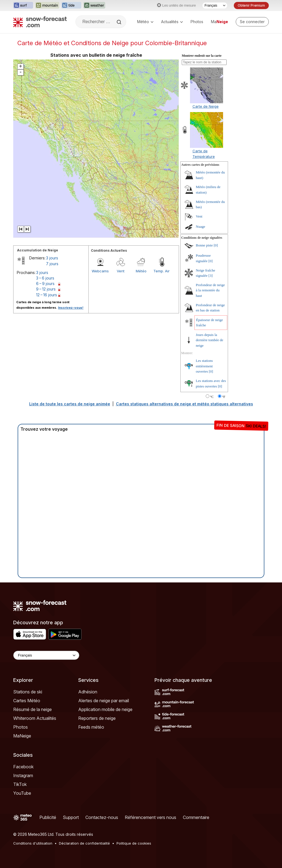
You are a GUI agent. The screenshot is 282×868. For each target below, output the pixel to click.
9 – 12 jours (46, 289)
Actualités (172, 22)
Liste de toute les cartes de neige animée (70, 404)
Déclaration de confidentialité (84, 843)
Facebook (23, 767)
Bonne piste (204, 245)
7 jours (52, 264)
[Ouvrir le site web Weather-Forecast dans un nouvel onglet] (94, 6)
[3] (211, 276)
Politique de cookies (134, 843)
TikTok (20, 784)
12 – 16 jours (47, 295)
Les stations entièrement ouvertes (204, 366)
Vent (121, 271)
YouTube (22, 793)
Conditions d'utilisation (33, 843)
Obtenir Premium (251, 5)
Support (71, 817)
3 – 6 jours (45, 278)
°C (212, 397)
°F (224, 397)
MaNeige (22, 736)
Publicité (48, 817)
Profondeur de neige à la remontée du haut (210, 290)
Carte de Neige (206, 106)
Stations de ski (28, 692)
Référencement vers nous (151, 817)
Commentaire (196, 817)
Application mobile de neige (105, 709)
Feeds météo (91, 727)
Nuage (200, 227)
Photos (197, 22)
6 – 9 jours (45, 284)
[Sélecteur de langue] (215, 6)
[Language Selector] (46, 655)
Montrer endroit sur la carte (202, 56)
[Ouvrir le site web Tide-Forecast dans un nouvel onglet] (71, 6)
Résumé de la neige (32, 709)
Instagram (23, 775)
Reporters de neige (97, 718)
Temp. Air (162, 271)
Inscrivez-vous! (71, 308)
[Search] (120, 22)
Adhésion (88, 692)
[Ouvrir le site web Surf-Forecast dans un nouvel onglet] (23, 6)
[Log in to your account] (252, 22)
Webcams (100, 271)
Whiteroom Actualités (35, 718)
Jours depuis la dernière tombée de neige (210, 340)
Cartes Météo (27, 701)
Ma (219, 22)
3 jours (52, 258)
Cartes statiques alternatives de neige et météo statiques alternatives (185, 404)
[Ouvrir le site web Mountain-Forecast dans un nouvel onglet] (47, 6)
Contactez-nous (102, 817)
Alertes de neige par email (104, 701)
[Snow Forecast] (40, 22)
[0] (216, 245)
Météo (145, 22)
